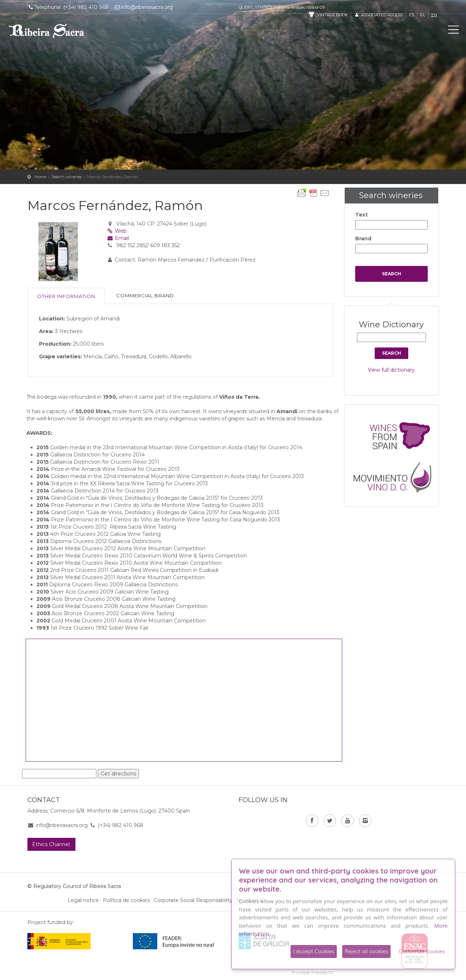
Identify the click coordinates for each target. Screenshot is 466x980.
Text (362, 215)
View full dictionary (391, 370)
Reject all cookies (367, 951)
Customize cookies (422, 951)
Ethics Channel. (51, 844)
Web (117, 231)
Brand (363, 239)
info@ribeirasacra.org (143, 7)
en (434, 15)
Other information (66, 296)
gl (423, 15)
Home (40, 177)
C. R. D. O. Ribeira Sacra (47, 31)
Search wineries (67, 177)
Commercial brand (145, 296)
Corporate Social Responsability (193, 900)
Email (118, 238)
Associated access (378, 15)
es (411, 15)
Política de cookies (126, 900)
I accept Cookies (314, 951)
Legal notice (83, 900)
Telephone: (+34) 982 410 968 (68, 7)
